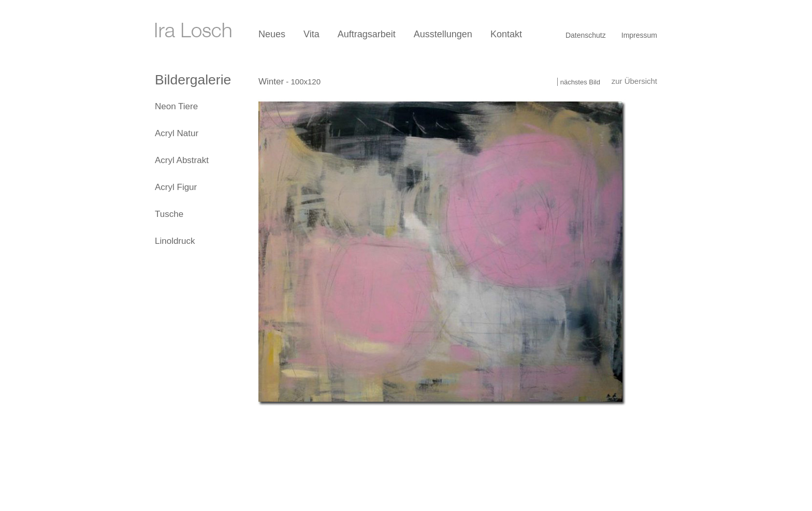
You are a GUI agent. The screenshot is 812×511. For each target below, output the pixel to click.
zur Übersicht (634, 81)
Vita (311, 34)
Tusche (169, 214)
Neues (272, 34)
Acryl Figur (176, 187)
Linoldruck (175, 241)
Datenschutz (586, 35)
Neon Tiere (176, 106)
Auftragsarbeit (367, 34)
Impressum (639, 35)
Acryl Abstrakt (182, 160)
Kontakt (506, 34)
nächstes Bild (580, 82)
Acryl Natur (177, 133)
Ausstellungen (443, 34)
